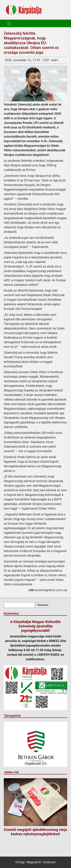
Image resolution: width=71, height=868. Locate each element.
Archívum (49, 862)
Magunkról (34, 862)
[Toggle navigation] (9, 23)
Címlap (20, 862)
